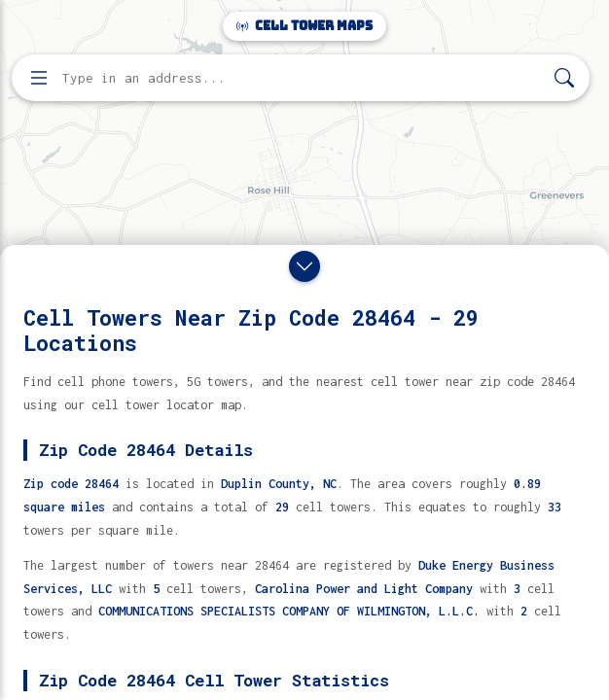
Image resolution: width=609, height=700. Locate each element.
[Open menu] (39, 78)
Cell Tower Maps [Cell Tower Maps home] (304, 26)
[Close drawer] (304, 266)
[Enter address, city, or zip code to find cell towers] (303, 78)
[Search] (564, 78)
